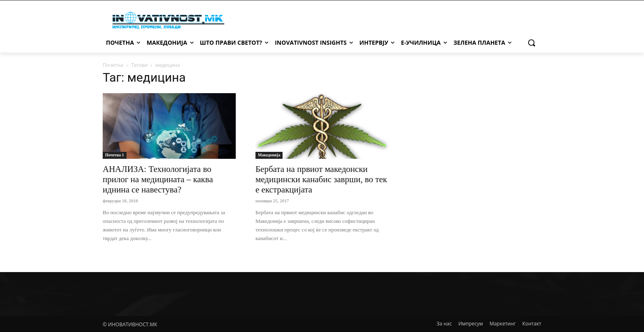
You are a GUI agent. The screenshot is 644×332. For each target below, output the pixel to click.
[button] (531, 43)
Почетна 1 (115, 155)
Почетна (113, 65)
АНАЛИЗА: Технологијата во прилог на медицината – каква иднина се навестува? (158, 179)
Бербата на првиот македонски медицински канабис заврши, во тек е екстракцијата (321, 179)
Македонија (269, 155)
